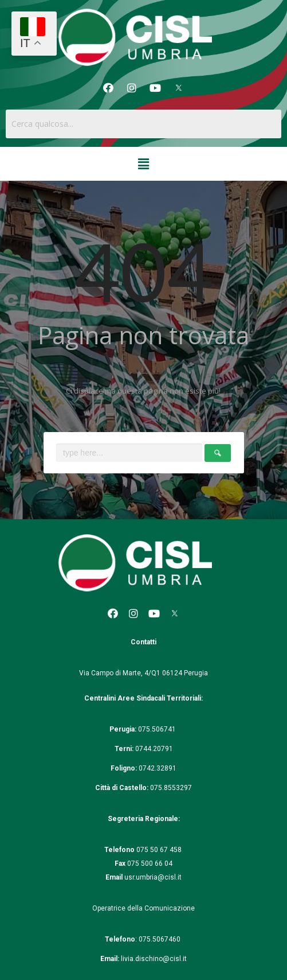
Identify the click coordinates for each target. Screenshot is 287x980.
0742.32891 (158, 768)
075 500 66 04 (150, 864)
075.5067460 (160, 939)
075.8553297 (171, 788)
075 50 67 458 (160, 850)
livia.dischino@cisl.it (154, 959)
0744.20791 (154, 749)
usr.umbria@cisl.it (153, 877)
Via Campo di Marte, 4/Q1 (120, 673)
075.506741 (158, 729)
